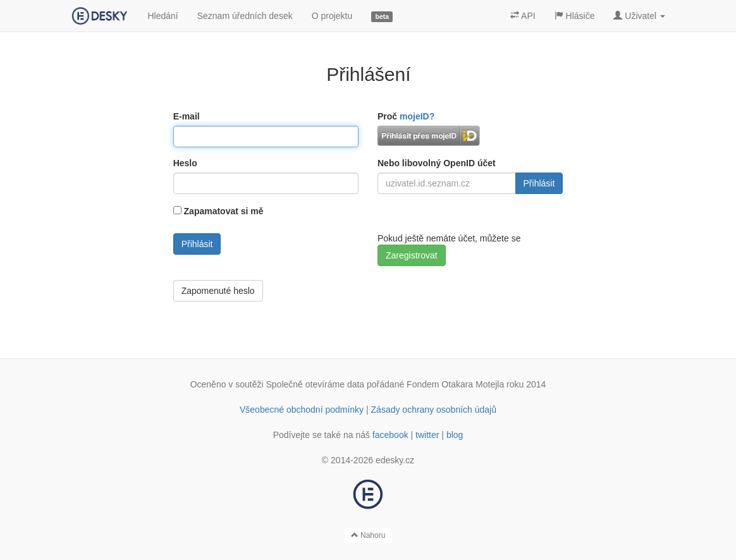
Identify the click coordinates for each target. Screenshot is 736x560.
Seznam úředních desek (245, 16)
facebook (390, 435)
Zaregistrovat (412, 255)
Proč (406, 116)
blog (455, 435)
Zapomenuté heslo (218, 291)
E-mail (187, 116)
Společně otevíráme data (316, 384)
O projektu (332, 16)
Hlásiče (575, 16)
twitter (427, 435)
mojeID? (417, 116)
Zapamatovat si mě (224, 211)
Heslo (185, 163)
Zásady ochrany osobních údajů (434, 410)
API (523, 16)
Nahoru (368, 535)
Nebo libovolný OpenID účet (437, 163)
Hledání (163, 16)
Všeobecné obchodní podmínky (302, 410)
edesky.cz (395, 460)
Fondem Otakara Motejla (455, 384)
